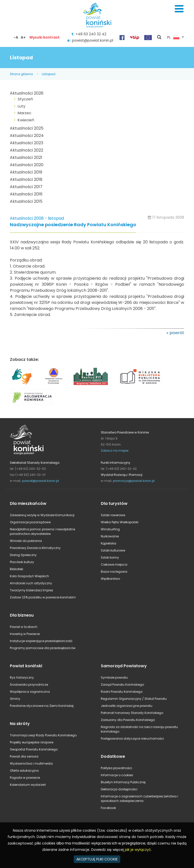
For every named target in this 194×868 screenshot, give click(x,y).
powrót (177, 333)
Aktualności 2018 (26, 179)
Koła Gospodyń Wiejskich (29, 576)
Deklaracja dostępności (119, 789)
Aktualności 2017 (26, 187)
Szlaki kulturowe (113, 550)
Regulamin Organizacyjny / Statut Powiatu (134, 699)
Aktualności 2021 (26, 157)
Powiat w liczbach (24, 627)
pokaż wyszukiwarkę (159, 38)
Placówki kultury (22, 562)
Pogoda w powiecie (25, 778)
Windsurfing (110, 529)
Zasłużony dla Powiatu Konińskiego (128, 720)
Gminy (15, 699)
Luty (21, 106)
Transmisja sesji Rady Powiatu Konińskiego (43, 735)
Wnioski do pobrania (26, 541)
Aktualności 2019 (26, 172)
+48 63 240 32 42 (91, 34)
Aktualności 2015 (26, 201)
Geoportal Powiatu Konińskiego (34, 749)
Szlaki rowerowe (113, 515)
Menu (179, 9)
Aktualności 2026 (27, 93)
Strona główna (21, 74)
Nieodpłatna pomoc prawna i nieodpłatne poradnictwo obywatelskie (42, 531)
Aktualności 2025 (27, 128)
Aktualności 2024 (27, 136)
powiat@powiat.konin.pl (93, 40)
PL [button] (173, 38)
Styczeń (25, 99)
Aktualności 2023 (27, 143)
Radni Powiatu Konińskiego (122, 692)
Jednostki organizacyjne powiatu (127, 706)
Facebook (108, 808)
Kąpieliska (108, 543)
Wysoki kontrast (44, 37)
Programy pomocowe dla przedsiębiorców (43, 648)
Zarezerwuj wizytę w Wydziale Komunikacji (42, 515)
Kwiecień (26, 120)
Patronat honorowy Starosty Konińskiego (132, 713)
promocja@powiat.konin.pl (134, 481)
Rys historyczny (22, 677)
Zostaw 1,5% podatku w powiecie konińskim (43, 597)
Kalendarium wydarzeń (28, 785)
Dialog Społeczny (23, 555)
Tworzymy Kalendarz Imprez (31, 590)
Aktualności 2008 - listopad (37, 218)
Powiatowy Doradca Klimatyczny (35, 548)
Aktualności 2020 (27, 165)
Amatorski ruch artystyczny (31, 583)
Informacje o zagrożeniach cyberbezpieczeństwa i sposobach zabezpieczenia (139, 799)
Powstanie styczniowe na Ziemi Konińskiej (42, 706)
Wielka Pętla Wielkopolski (120, 522)
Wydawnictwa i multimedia (31, 763)
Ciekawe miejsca (114, 565)
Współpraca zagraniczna (30, 692)
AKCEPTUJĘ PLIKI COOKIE (97, 859)
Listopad (49, 74)
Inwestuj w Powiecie (25, 634)
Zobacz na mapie (115, 451)
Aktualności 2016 (26, 194)
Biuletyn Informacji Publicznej (123, 782)
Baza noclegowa (114, 572)
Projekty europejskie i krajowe (32, 742)
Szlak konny (110, 557)
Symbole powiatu (114, 677)
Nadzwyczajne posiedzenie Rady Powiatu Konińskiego (73, 225)
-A (16, 37)
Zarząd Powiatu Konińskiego (122, 685)
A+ (23, 37)
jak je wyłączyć (138, 850)
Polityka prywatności (116, 768)
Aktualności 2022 (27, 150)
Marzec (25, 113)
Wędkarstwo (110, 579)
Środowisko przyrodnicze (29, 685)
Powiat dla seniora (24, 756)
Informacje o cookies (117, 775)
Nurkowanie (110, 536)
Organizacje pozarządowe (30, 522)
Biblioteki (17, 569)
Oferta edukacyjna (24, 771)
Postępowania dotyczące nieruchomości (132, 739)
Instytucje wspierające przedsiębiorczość (41, 641)
